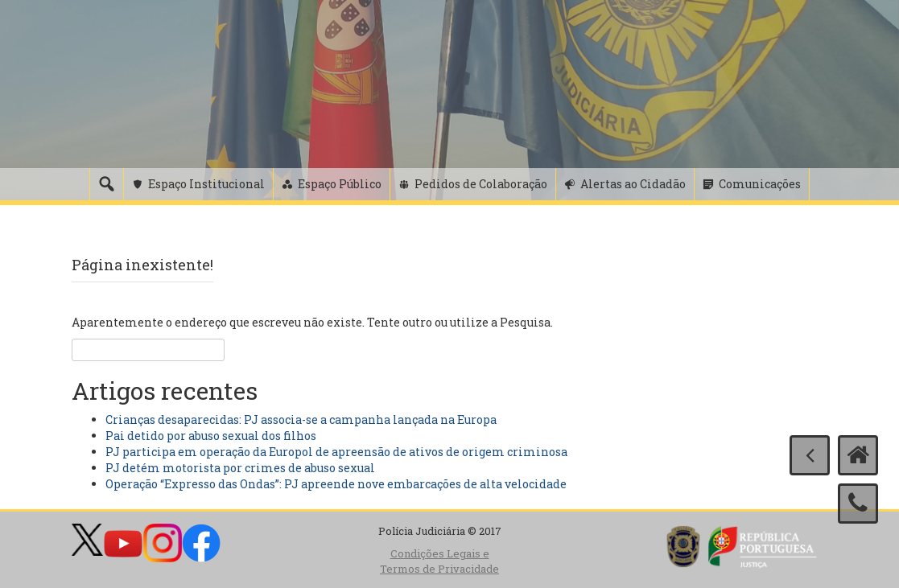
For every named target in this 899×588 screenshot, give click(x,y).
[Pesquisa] (106, 184)
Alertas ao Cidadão (633, 184)
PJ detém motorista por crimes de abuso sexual (240, 468)
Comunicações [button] (760, 184)
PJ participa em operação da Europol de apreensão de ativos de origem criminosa (336, 452)
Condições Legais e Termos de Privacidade (439, 561)
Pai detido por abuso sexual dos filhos (211, 436)
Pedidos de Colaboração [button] (481, 184)
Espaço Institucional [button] (206, 184)
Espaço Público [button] (340, 184)
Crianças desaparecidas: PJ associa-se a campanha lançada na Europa (301, 419)
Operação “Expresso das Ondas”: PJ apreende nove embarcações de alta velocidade (336, 484)
